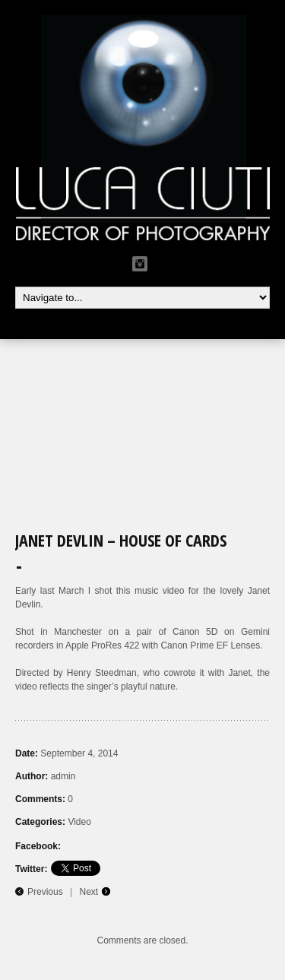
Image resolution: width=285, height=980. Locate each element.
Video (79, 822)
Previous (45, 892)
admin (63, 776)
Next (89, 892)
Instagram (140, 264)
